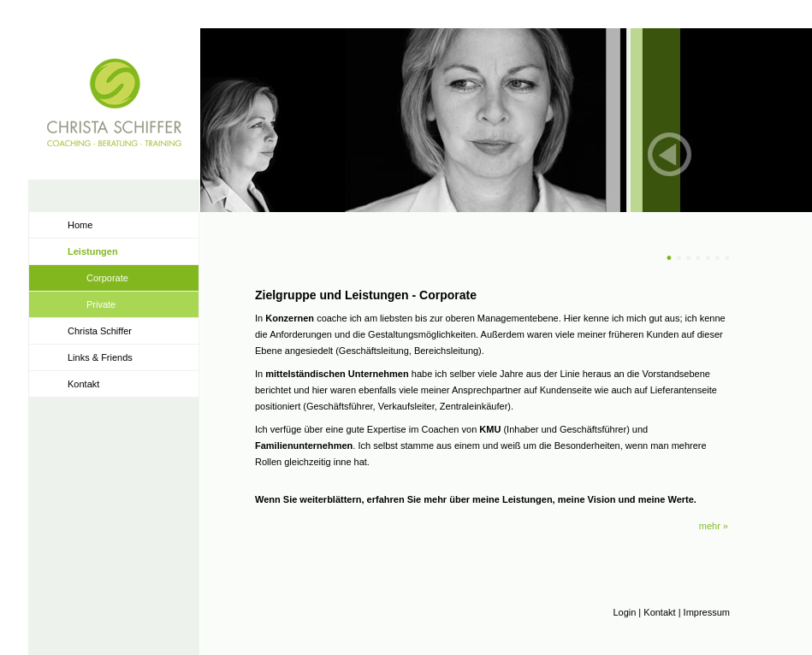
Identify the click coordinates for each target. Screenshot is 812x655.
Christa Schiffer (100, 331)
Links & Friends (100, 357)
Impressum (707, 612)
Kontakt (83, 384)
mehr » (714, 526)
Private (101, 304)
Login (624, 612)
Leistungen (93, 251)
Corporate (107, 278)
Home (80, 225)
